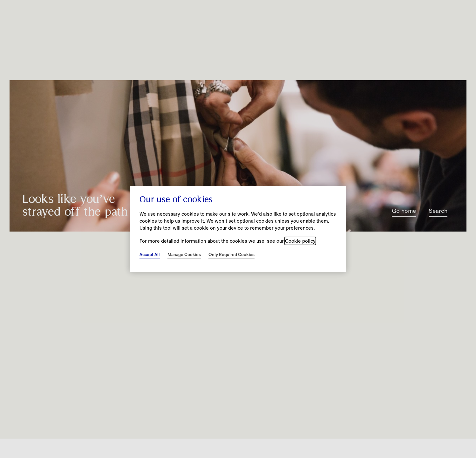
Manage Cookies (184, 254)
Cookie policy (300, 241)
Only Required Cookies (231, 254)
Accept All (150, 254)
